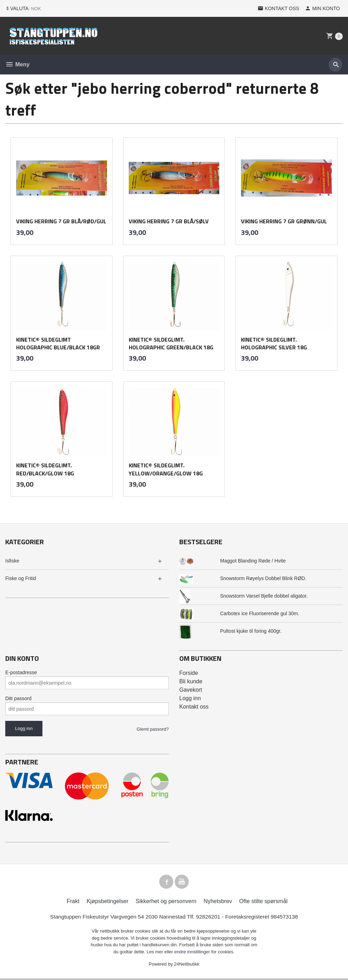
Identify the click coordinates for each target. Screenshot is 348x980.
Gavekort (191, 690)
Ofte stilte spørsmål (263, 903)
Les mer (156, 953)
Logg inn (190, 698)
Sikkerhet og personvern (166, 903)
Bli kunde (191, 681)
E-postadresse (21, 672)
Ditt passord (18, 698)
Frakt (73, 903)
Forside (189, 673)
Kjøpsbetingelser (108, 903)
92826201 (209, 918)
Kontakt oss (194, 707)
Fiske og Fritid (21, 578)
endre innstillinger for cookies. (205, 953)
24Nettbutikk (187, 966)
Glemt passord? (153, 729)
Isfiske (12, 561)
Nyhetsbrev (218, 903)
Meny (17, 64)
